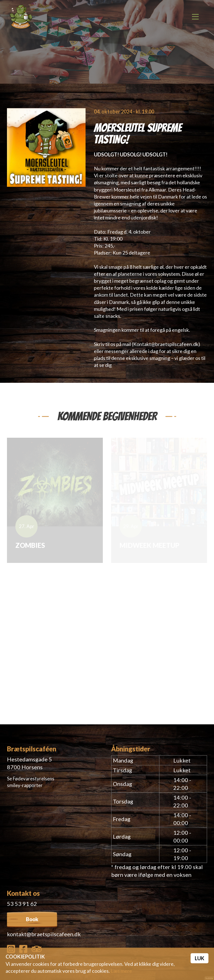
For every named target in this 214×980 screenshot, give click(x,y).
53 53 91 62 (22, 904)
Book (32, 919)
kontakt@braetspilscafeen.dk (44, 934)
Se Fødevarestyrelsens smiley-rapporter (31, 782)
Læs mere (121, 971)
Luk (200, 958)
